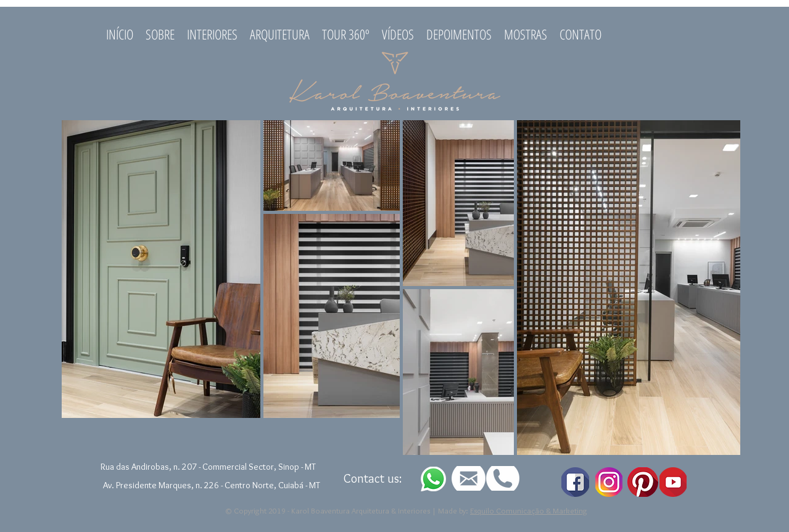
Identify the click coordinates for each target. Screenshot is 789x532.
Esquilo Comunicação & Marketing (529, 510)
